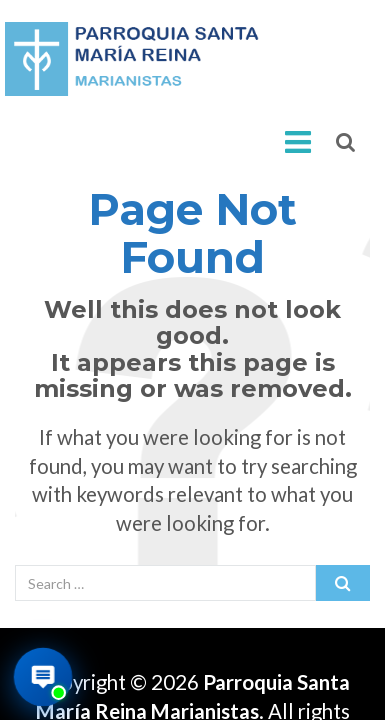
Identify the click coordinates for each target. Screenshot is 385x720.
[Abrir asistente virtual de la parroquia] (43, 677)
